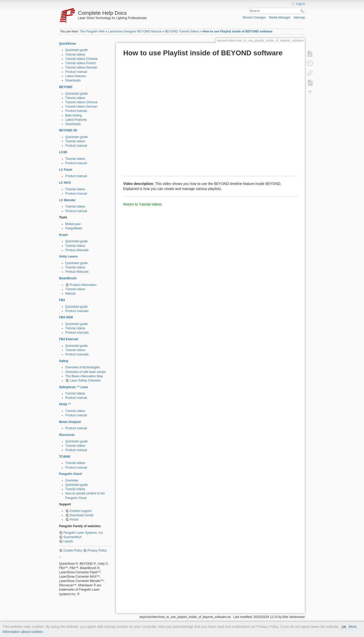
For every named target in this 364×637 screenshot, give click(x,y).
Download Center (82, 515)
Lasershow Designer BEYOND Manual (135, 31)
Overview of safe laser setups (86, 372)
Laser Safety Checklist (85, 381)
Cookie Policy (73, 550)
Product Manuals (77, 250)
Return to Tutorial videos (142, 204)
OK (344, 627)
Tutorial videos (75, 55)
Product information (83, 285)
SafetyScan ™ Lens (74, 387)
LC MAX (65, 183)
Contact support (81, 511)
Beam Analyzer (70, 422)
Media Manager (280, 18)
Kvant (63, 235)
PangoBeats (74, 228)
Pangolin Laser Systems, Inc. (84, 533)
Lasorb (68, 541)
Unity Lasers (68, 256)
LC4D (63, 152)
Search (303, 11)
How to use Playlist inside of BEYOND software (238, 31)
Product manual (76, 72)
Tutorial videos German (81, 67)
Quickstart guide (77, 50)
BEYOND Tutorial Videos (182, 31)
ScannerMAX (72, 537)
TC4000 (65, 457)
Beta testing (74, 115)
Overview (72, 480)
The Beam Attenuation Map (84, 376)
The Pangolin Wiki (92, 31)
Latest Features (76, 120)
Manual (70, 294)
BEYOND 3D (68, 130)
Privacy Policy (97, 550)
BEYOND (66, 87)
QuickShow (68, 44)
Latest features (76, 76)
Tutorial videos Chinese (82, 59)
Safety (64, 361)
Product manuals (77, 311)
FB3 (62, 300)
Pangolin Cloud (70, 474)
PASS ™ (65, 404)
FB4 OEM (66, 317)
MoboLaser (73, 224)
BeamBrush (68, 278)
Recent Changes (254, 18)
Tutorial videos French (81, 63)
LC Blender (67, 200)
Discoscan (67, 435)
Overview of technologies (83, 367)
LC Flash (66, 170)
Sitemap (299, 18)
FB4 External (69, 339)
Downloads (73, 80)
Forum (74, 520)
